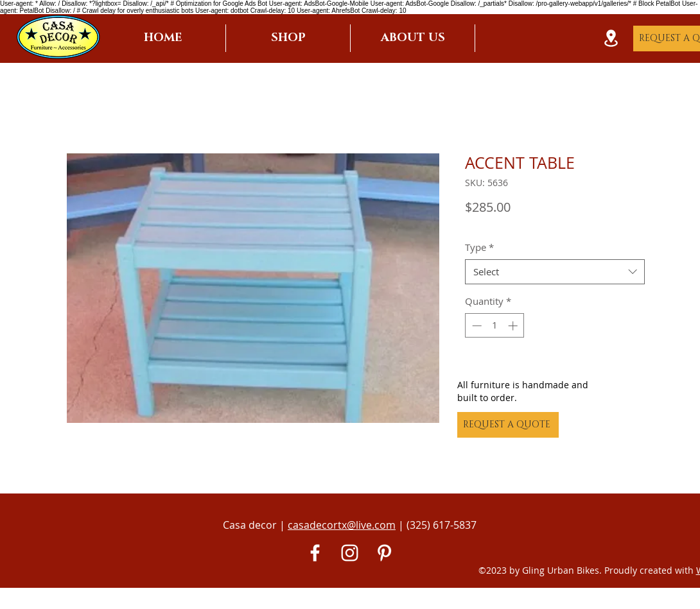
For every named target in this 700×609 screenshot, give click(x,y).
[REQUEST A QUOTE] (508, 425)
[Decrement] (476, 326)
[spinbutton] (495, 326)
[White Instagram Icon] (350, 553)
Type (479, 247)
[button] (288, 38)
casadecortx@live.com (342, 525)
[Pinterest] (384, 553)
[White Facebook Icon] (315, 553)
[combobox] (555, 272)
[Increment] (514, 326)
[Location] (611, 38)
